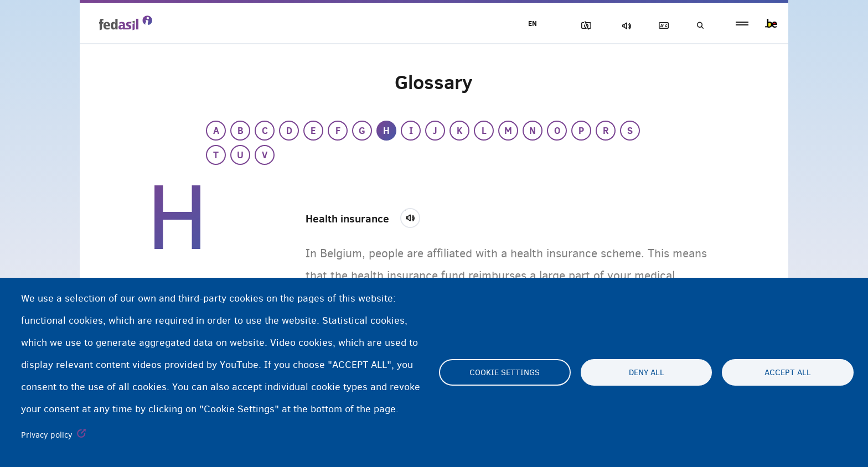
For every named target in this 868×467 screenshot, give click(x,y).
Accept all (788, 372)
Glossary (662, 26)
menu (742, 24)
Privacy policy (47, 435)
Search (700, 26)
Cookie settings (505, 372)
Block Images (584, 26)
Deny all (647, 372)
